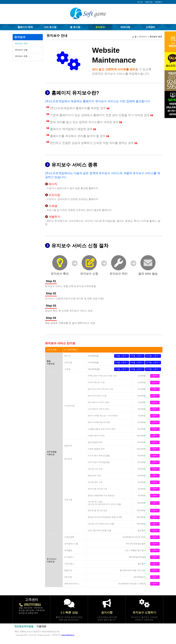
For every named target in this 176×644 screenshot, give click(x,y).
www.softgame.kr (68, 635)
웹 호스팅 (75, 27)
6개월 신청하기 (137, 356)
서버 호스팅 (50, 27)
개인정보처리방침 (24, 626)
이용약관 (41, 626)
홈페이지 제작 (25, 27)
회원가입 (149, 2)
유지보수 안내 (21, 43)
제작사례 (125, 27)
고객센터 (150, 27)
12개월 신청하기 (153, 356)
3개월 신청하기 (122, 356)
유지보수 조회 (21, 56)
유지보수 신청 (21, 50)
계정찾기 (159, 2)
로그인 (140, 2)
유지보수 (100, 27)
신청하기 (155, 376)
